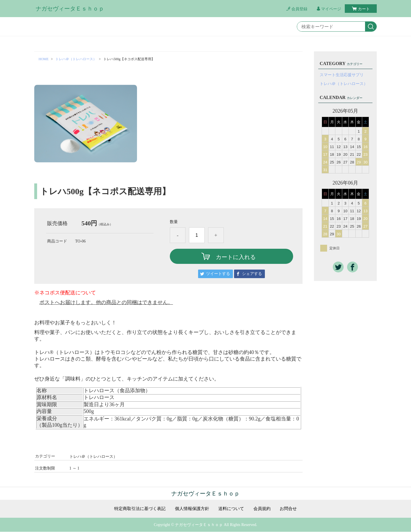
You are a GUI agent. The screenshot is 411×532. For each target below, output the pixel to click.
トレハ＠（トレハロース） (76, 59)
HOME (44, 59)
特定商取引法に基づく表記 (137, 509)
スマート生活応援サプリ (342, 75)
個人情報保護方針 (192, 509)
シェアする (252, 274)
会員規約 (265, 509)
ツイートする (218, 274)
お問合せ (293, 509)
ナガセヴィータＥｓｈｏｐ (70, 9)
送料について (233, 509)
